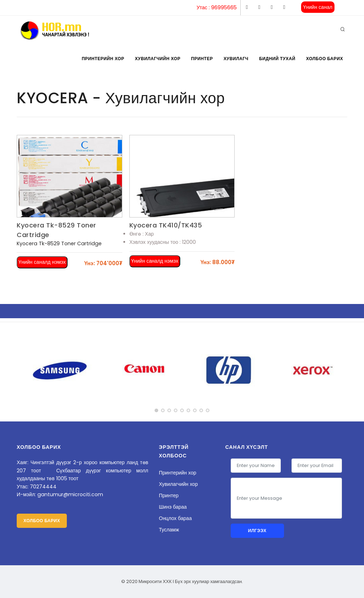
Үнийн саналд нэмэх (42, 262)
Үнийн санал (318, 7)
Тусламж (169, 530)
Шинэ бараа (173, 507)
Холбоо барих (325, 59)
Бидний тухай (277, 59)
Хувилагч (236, 59)
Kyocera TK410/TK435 (166, 225)
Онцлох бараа (175, 518)
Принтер (202, 59)
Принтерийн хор (103, 59)
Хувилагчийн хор (157, 59)
